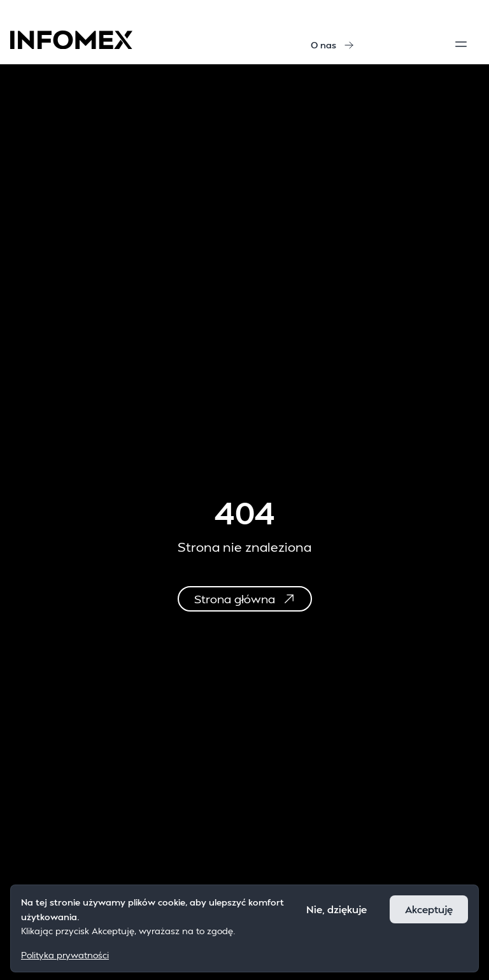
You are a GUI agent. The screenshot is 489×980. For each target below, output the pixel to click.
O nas (332, 45)
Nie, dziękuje (337, 909)
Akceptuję (429, 909)
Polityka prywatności (65, 955)
